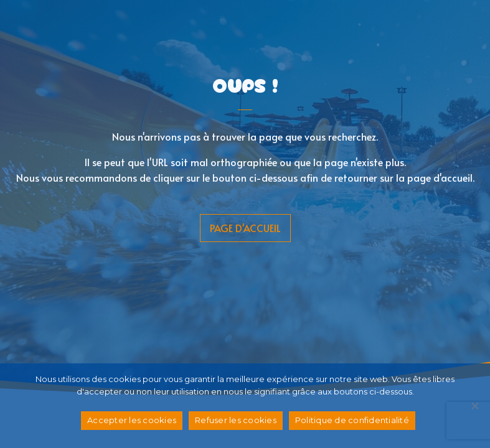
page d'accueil (245, 228)
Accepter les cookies (132, 420)
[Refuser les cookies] (474, 406)
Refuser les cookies (236, 420)
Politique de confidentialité (352, 420)
